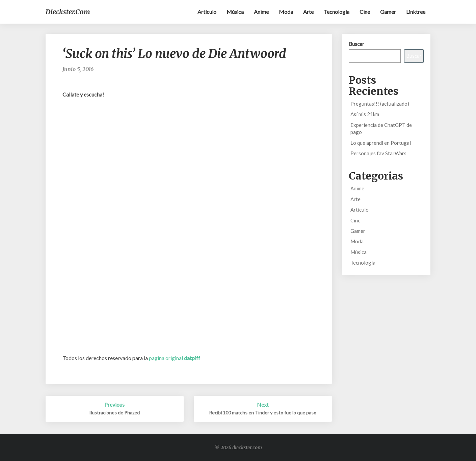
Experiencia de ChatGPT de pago (381, 128)
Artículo (207, 12)
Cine (365, 12)
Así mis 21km (365, 114)
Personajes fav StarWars (378, 153)
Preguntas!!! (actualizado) (380, 104)
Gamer (388, 12)
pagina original (175, 358)
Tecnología (337, 12)
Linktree (416, 12)
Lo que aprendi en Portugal (381, 143)
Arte (308, 12)
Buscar (356, 44)
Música (235, 12)
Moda (286, 12)
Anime (261, 12)
